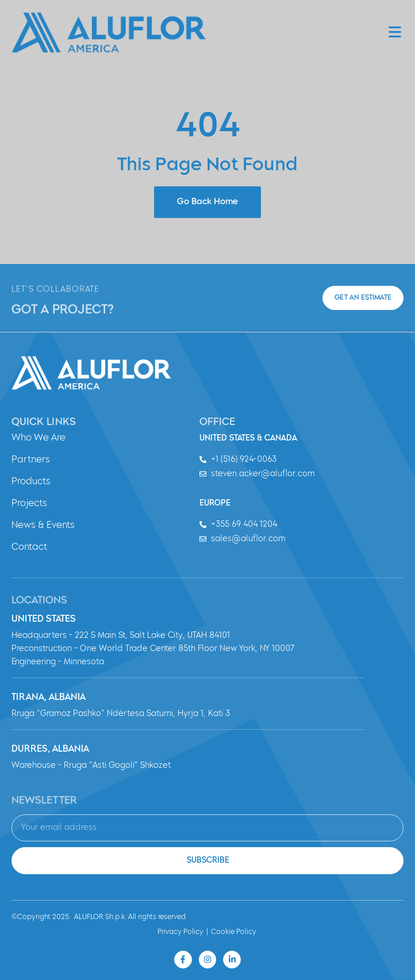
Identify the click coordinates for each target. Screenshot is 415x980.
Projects (29, 504)
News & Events (43, 526)
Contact (29, 548)
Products (31, 482)
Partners (31, 460)
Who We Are (39, 438)
